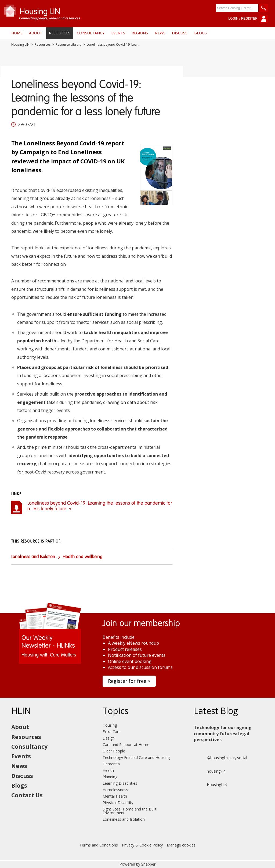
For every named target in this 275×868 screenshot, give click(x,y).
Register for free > (129, 681)
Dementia (111, 764)
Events (118, 33)
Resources (60, 33)
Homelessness (115, 790)
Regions (140, 33)
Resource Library (68, 45)
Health (108, 770)
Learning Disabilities (120, 783)
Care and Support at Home (126, 745)
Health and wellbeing (82, 557)
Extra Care (112, 732)
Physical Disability (118, 803)
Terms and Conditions (99, 845)
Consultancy (91, 33)
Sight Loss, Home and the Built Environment (130, 811)
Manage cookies (181, 845)
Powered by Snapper (137, 864)
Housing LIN (20, 45)
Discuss (180, 33)
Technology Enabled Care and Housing (136, 757)
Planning (110, 777)
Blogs (200, 33)
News (160, 33)
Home (17, 33)
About (36, 33)
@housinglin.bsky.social (220, 758)
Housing (110, 725)
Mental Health (115, 796)
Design (109, 738)
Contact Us (27, 795)
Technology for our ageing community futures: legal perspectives (223, 734)
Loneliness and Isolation (33, 557)
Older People (114, 751)
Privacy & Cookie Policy (142, 845)
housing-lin (210, 771)
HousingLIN (211, 785)
